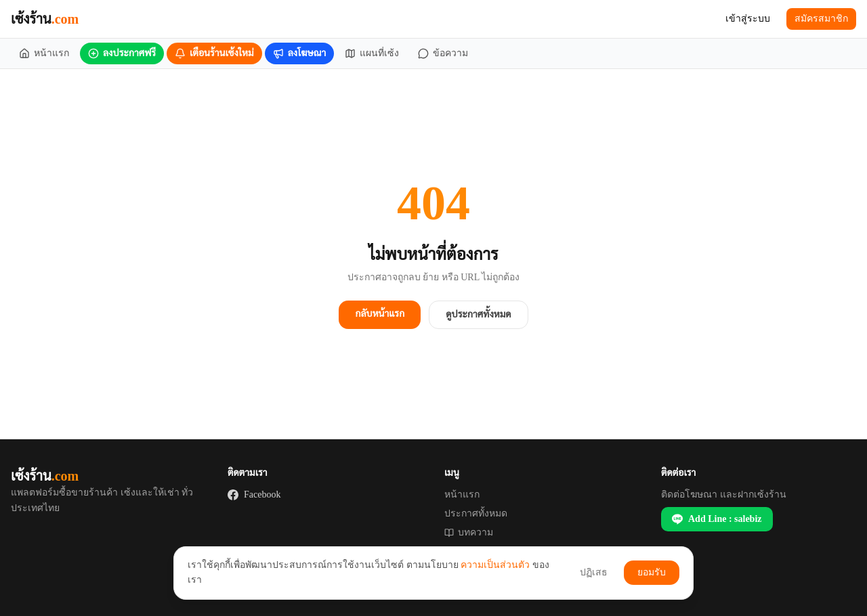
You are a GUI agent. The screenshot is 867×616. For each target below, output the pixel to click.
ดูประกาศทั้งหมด (478, 314)
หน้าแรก (462, 494)
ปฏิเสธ (594, 572)
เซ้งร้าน (45, 19)
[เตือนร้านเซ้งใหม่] (214, 53)
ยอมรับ (652, 572)
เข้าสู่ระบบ (748, 19)
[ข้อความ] (443, 53)
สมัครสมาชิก (821, 19)
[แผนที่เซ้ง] (372, 53)
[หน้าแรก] (44, 53)
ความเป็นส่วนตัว (495, 565)
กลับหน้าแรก (380, 314)
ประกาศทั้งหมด (476, 513)
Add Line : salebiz (717, 519)
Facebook (254, 495)
